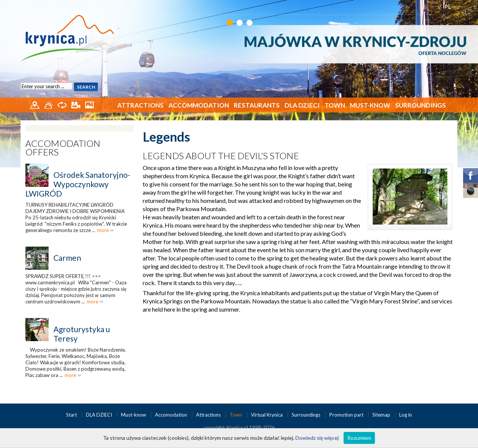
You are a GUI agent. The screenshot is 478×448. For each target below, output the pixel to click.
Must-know (370, 105)
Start (72, 415)
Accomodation (172, 415)
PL (448, 7)
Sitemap (381, 415)
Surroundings (420, 105)
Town (335, 105)
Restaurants (257, 105)
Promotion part (347, 415)
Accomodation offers (63, 148)
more (103, 230)
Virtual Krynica (267, 415)
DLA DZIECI (302, 105)
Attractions (140, 105)
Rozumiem (359, 438)
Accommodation (199, 105)
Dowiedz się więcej (317, 438)
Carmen (67, 258)
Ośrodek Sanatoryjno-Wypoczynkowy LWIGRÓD (78, 184)
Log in (406, 415)
